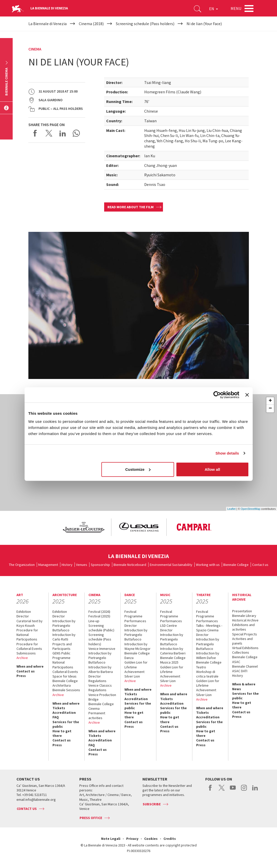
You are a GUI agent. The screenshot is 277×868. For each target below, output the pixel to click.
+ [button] (270, 401)
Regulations (97, 681)
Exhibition (24, 612)
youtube (233, 790)
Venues (82, 565)
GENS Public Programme (61, 655)
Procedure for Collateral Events (29, 646)
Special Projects (245, 634)
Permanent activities (97, 715)
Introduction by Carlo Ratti (64, 637)
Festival (130, 612)
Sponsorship (100, 565)
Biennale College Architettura (65, 683)
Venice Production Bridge (102, 697)
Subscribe (152, 804)
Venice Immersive (102, 649)
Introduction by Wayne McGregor (137, 646)
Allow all (213, 469)
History (67, 565)
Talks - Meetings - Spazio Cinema (209, 628)
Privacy (132, 839)
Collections (241, 652)
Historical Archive (245, 620)
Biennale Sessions (66, 690)
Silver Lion (132, 676)
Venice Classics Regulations (100, 688)
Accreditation (64, 713)
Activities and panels (242, 641)
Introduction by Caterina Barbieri (173, 651)
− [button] (270, 409)
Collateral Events (65, 672)
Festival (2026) (99, 612)
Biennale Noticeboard (130, 565)
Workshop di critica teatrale (207, 674)
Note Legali (111, 839)
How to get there (62, 733)
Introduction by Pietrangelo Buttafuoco (64, 626)
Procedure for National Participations (27, 635)
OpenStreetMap (251, 509)
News (237, 689)
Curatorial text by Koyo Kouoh (30, 623)
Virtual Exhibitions (245, 648)
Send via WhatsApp (76, 133)
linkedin (255, 790)
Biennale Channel (245, 666)
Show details (227, 453)
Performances (135, 621)
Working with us (208, 565)
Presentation (242, 611)
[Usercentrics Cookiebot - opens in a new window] (217, 395)
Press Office (91, 818)
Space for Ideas (64, 676)
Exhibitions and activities (243, 627)
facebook (210, 790)
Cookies (151, 839)
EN (214, 9)
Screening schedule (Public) (101, 628)
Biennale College (236, 565)
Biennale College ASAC (245, 659)
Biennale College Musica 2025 (173, 660)
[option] (83, 527)
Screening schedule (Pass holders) (100, 639)
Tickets (59, 708)
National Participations (63, 665)
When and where (30, 666)
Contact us (260, 565)
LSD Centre (169, 626)
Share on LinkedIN (63, 133)
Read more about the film (131, 207)
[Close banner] (247, 395)
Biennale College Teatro (209, 665)
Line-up (94, 621)
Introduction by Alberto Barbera (101, 669)
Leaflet (232, 509)
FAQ (56, 717)
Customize (138, 469)
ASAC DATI (240, 671)
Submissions (26, 653)
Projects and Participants (62, 646)
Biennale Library (244, 616)
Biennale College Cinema (101, 706)
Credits (170, 839)
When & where (244, 684)
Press (21, 676)
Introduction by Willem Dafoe (208, 655)
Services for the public (66, 724)
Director (23, 616)
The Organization (22, 565)
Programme (133, 616)
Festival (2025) (99, 616)
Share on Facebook (35, 133)
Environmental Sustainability (171, 565)
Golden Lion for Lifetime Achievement (136, 667)
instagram (244, 790)
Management (48, 565)
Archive (22, 658)
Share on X (49, 133)
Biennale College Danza (137, 655)
